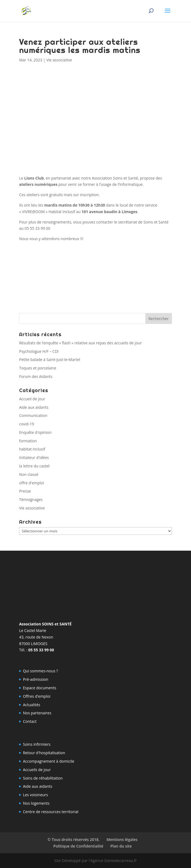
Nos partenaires (37, 713)
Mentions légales (122, 839)
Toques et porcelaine (38, 368)
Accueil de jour (32, 399)
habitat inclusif (32, 449)
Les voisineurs (35, 795)
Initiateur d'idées (34, 457)
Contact (30, 721)
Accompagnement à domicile (49, 761)
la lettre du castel (34, 466)
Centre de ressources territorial (51, 812)
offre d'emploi (32, 483)
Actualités (32, 705)
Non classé (29, 474)
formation (28, 441)
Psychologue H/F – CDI (39, 351)
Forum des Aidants (36, 376)
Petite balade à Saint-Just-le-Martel (50, 360)
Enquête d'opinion (35, 432)
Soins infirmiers (37, 744)
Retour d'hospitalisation (44, 753)
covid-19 (27, 424)
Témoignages (31, 499)
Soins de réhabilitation (43, 778)
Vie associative (59, 60)
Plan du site (121, 846)
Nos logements (36, 803)
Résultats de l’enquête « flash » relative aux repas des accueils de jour (80, 343)
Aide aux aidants (34, 407)
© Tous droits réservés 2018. (74, 839)
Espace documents (39, 688)
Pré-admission (36, 679)
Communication (33, 415)
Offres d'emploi (37, 696)
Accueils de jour (37, 770)
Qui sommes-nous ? (40, 671)
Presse (25, 491)
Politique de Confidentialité (78, 846)
